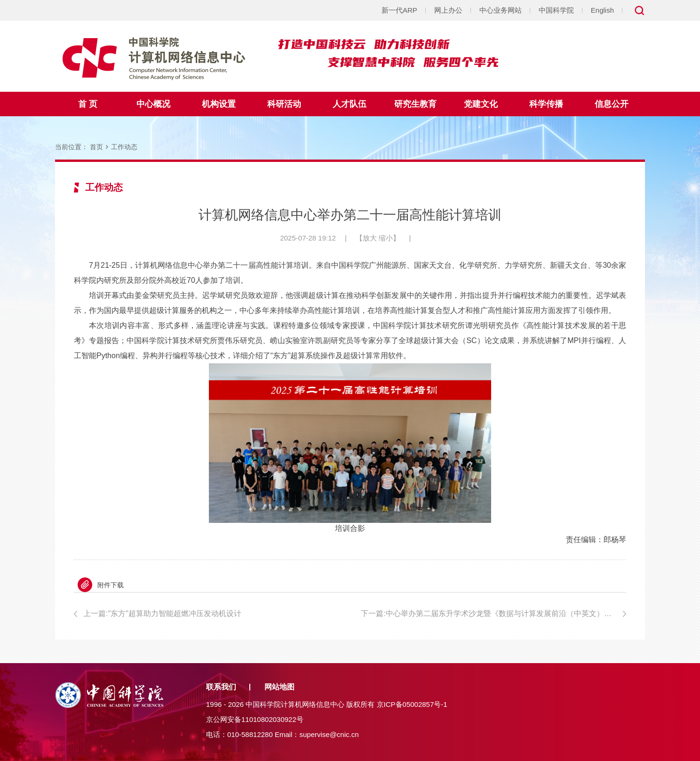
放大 (370, 238)
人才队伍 (350, 104)
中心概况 (153, 104)
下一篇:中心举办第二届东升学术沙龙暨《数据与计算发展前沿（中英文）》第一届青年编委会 (493, 613)
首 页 (88, 104)
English (602, 10)
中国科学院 (556, 10)
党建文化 (481, 104)
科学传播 (546, 104)
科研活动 (284, 104)
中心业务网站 (501, 10)
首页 (96, 147)
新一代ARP (399, 10)
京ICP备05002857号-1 (412, 704)
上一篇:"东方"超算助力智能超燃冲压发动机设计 (162, 613)
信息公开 (612, 104)
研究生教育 (415, 104)
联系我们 (221, 687)
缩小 (386, 238)
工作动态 (124, 147)
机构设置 (219, 104)
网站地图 (279, 687)
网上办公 (448, 10)
